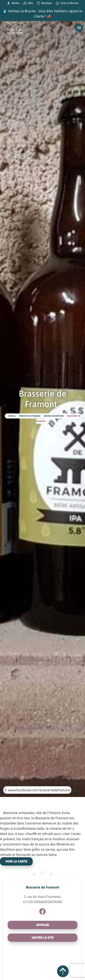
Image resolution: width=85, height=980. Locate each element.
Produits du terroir (30, 416)
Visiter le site (43, 938)
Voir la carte (16, 861)
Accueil (12, 416)
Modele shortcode (54, 416)
